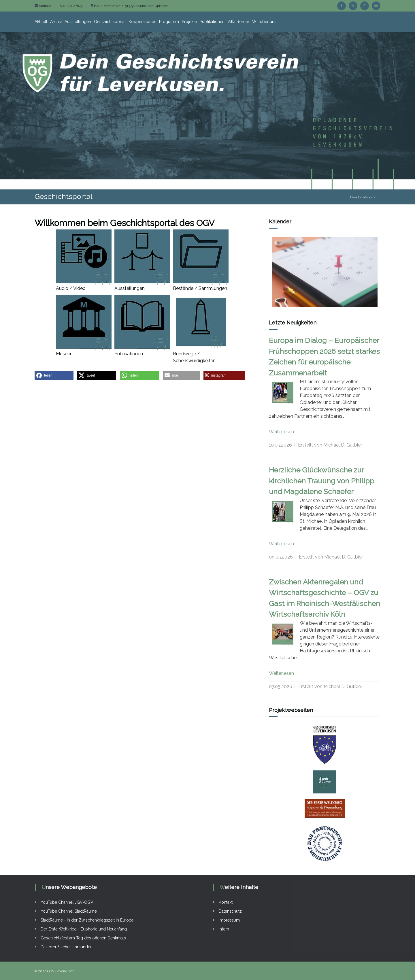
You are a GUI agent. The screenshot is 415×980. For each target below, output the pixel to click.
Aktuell (41, 22)
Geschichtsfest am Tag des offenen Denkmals (83, 938)
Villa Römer (238, 22)
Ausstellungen (78, 22)
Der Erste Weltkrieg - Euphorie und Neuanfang (84, 929)
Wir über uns (264, 22)
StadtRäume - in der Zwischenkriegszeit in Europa (87, 920)
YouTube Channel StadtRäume (69, 911)
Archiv (56, 22)
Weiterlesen (281, 432)
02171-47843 (72, 6)
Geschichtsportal (110, 22)
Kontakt (45, 6)
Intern (224, 929)
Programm (169, 22)
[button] (54, 375)
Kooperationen (142, 22)
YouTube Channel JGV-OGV (67, 902)
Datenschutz (230, 911)
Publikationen (212, 22)
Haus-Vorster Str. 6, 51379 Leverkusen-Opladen (130, 6)
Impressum (229, 920)
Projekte (189, 22)
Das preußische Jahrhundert (67, 947)
